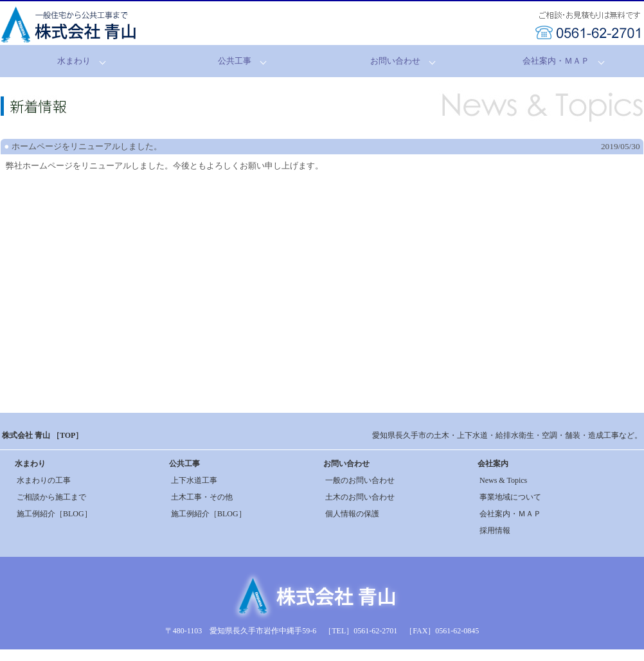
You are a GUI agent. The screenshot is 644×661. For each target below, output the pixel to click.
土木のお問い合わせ (360, 497)
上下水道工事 (194, 480)
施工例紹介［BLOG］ (54, 514)
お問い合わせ (395, 61)
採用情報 (495, 530)
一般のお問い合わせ (360, 480)
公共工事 (235, 61)
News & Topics (503, 480)
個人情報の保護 (352, 514)
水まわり (74, 61)
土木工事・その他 (202, 497)
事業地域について (510, 497)
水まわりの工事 (44, 480)
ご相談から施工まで (51, 497)
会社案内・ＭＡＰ (556, 61)
